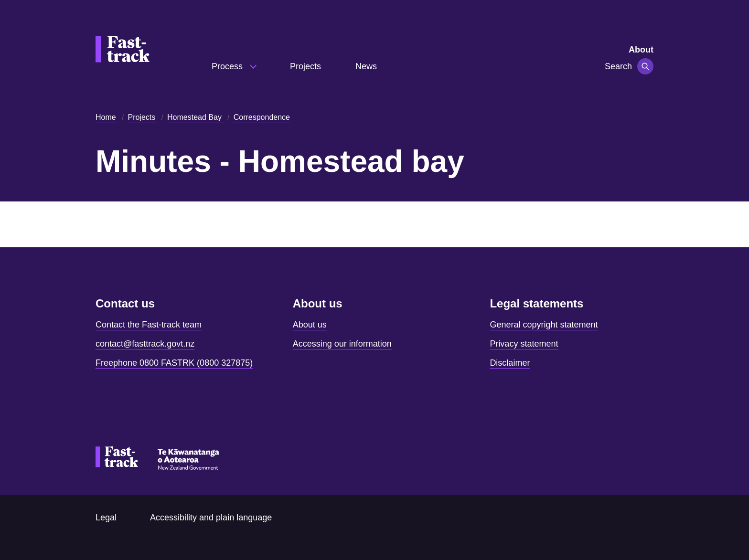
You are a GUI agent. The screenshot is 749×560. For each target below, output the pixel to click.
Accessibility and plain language (211, 518)
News (366, 66)
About (641, 50)
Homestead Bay (195, 117)
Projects (305, 66)
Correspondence (262, 117)
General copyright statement (544, 325)
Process (228, 66)
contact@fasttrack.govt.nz (145, 344)
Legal (106, 518)
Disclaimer (510, 363)
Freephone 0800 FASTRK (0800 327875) (174, 363)
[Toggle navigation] (645, 66)
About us (310, 325)
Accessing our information (342, 344)
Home (107, 117)
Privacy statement (524, 344)
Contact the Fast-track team (149, 325)
